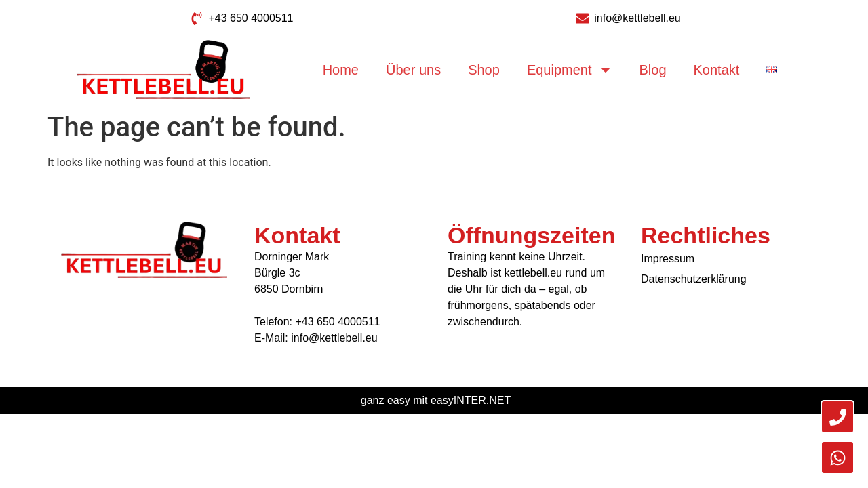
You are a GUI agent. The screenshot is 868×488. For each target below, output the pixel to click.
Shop (484, 70)
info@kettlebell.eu (334, 338)
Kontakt (717, 70)
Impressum (668, 259)
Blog (653, 70)
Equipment (570, 70)
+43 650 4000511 (337, 322)
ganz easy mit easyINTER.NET (436, 400)
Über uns (413, 70)
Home (341, 70)
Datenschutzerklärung (694, 279)
